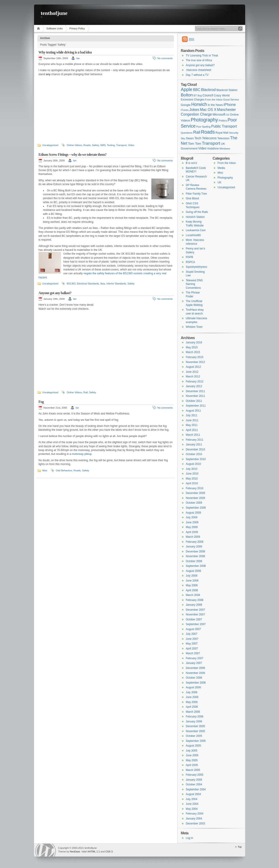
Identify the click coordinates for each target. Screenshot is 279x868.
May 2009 (192, 527)
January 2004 (194, 819)
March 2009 (193, 537)
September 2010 (196, 459)
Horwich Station (195, 217)
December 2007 (195, 610)
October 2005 (194, 736)
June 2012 (192, 372)
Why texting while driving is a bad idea (65, 52)
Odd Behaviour (64, 470)
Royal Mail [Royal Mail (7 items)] (222, 133)
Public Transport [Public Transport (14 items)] (224, 126)
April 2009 (192, 532)
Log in (190, 838)
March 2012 (193, 377)
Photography (225, 178)
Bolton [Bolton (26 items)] (187, 95)
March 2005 (193, 770)
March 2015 (193, 352)
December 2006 (195, 668)
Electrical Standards (88, 284)
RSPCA (190, 262)
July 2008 (192, 576)
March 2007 (193, 653)
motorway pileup (82, 454)
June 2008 (192, 581)
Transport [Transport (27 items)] (211, 143)
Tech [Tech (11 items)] (198, 138)
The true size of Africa (199, 60)
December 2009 (195, 493)
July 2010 (192, 469)
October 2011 (194, 401)
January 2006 (194, 721)
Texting (111, 145)
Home (39, 29)
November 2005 (195, 731)
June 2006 (192, 697)
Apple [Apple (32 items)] (187, 89)
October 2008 (194, 561)
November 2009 (195, 498)
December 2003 (195, 824)
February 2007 (195, 658)
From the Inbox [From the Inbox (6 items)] (214, 100)
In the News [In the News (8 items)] (215, 105)
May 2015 (192, 347)
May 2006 (192, 702)
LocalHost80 (193, 235)
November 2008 (195, 556)
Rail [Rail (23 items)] (197, 132)
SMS (103, 145)
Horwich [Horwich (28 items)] (199, 104)
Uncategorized (50, 145)
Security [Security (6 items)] (234, 133)
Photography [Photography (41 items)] (204, 120)
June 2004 (192, 804)
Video (131, 145)
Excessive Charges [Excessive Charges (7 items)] (193, 100)
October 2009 (194, 503)
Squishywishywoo (197, 267)
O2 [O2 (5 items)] (228, 115)
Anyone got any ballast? (55, 293)
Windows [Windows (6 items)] (225, 149)
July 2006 (192, 692)
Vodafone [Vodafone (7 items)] (213, 149)
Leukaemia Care (196, 230)
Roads (87, 145)
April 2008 (192, 590)
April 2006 (192, 707)
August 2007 (193, 629)
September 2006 (196, 683)
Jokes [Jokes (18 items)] (194, 110)
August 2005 (193, 746)
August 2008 (193, 571)
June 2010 (192, 474)
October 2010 (194, 454)
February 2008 (195, 600)
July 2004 (192, 799)
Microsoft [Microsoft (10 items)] (219, 114)
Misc (45, 470)
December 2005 (195, 726)
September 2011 (196, 406)
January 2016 (194, 342)
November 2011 (195, 396)
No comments (165, 58)
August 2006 (193, 687)
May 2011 (192, 425)
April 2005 (192, 765)
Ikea (103, 284)
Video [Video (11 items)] (202, 148)
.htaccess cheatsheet (199, 70)
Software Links (55, 28)
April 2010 (192, 483)
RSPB (190, 257)
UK (220, 182)
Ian (78, 58)
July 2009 (192, 517)
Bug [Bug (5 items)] (200, 95)
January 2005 (194, 780)
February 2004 (195, 814)
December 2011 (195, 391)
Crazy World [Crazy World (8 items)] (221, 95)
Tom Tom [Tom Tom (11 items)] (194, 144)
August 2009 (193, 513)
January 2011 (194, 444)
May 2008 (192, 585)
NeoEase (75, 852)
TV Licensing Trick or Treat (202, 56)
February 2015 (195, 357)
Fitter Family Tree (196, 194)
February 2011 (195, 440)
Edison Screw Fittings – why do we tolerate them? (73, 155)
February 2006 (195, 717)
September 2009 (196, 508)
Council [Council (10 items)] (208, 95)
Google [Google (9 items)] (186, 105)
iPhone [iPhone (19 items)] (230, 105)
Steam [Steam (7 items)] (190, 138)
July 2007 (192, 634)
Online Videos (74, 145)
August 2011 (193, 411)
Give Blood (193, 198)
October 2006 (194, 678)
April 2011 (192, 430)
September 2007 (196, 624)
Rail (86, 392)
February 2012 (195, 382)
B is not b (191, 163)
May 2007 (192, 644)
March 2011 (193, 435)
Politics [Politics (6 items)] (223, 121)
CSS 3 (109, 852)
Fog (41, 402)
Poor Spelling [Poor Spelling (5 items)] (203, 127)
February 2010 (195, 488)
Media (221, 168)
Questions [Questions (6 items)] (187, 133)
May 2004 (192, 809)
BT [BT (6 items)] (195, 95)
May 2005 (192, 760)
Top (240, 847)
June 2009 (192, 522)
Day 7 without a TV (197, 75)
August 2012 (193, 367)
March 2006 (193, 712)
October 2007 (194, 619)
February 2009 (195, 542)
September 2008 (196, 566)
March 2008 (193, 595)
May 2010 (192, 479)
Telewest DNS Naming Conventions (194, 284)
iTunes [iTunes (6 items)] (185, 110)
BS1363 (71, 284)
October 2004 (194, 784)
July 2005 (192, 751)
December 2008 (195, 552)
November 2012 (195, 362)
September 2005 (196, 741)
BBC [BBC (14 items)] (197, 90)
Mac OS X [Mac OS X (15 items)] (208, 110)
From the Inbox (227, 163)
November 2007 (195, 614)
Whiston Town (194, 327)
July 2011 (192, 415)
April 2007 (192, 649)
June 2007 (192, 639)
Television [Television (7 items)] (223, 138)
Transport (121, 145)
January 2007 (194, 663)
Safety (95, 145)
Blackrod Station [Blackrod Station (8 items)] (227, 90)
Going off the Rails (197, 212)
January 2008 (194, 605)
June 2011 (192, 420)
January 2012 (194, 386)
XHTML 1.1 (94, 852)
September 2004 (196, 789)
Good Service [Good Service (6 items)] (231, 100)
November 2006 (195, 673)
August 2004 (193, 794)
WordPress (46, 850)
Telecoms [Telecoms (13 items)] (209, 138)
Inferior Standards (116, 284)
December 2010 (195, 449)
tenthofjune (54, 13)
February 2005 (195, 775)
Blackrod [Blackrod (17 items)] (208, 90)
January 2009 (194, 547)
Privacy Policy (77, 28)
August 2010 (193, 464)
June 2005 (192, 755)
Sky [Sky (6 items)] (183, 138)
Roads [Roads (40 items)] (208, 132)
